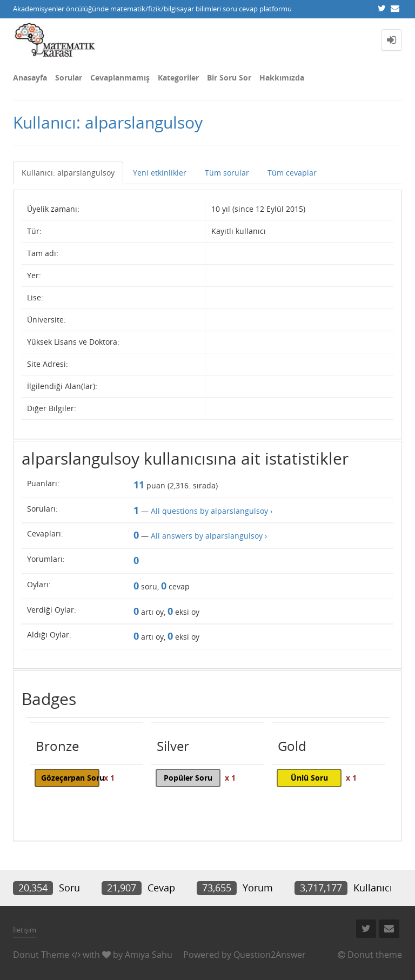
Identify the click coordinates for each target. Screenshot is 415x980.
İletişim (25, 930)
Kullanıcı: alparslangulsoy (68, 173)
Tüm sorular (227, 173)
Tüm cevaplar (292, 173)
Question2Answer (270, 955)
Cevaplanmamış (120, 78)
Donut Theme (41, 955)
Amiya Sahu (149, 955)
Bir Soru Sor (229, 78)
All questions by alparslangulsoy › (212, 511)
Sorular (69, 78)
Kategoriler (178, 78)
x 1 (109, 778)
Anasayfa (30, 78)
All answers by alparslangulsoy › (209, 536)
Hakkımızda (282, 78)
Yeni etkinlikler (160, 173)
